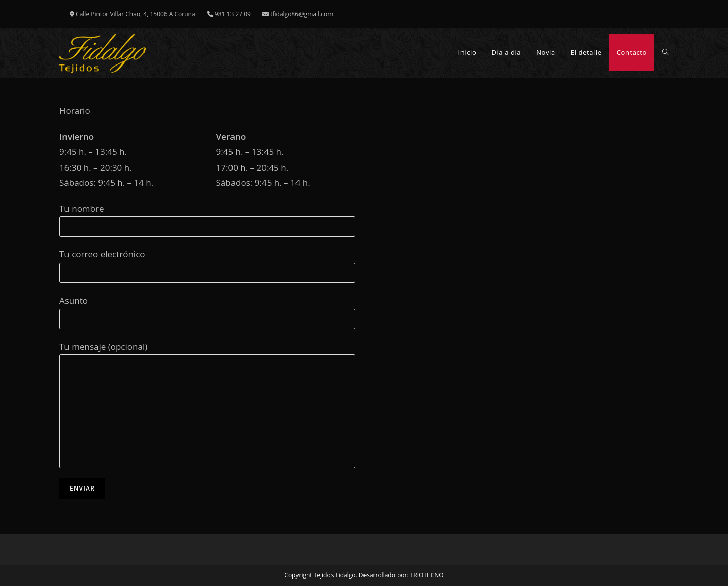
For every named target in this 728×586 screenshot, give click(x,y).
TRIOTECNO (427, 575)
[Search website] (665, 52)
